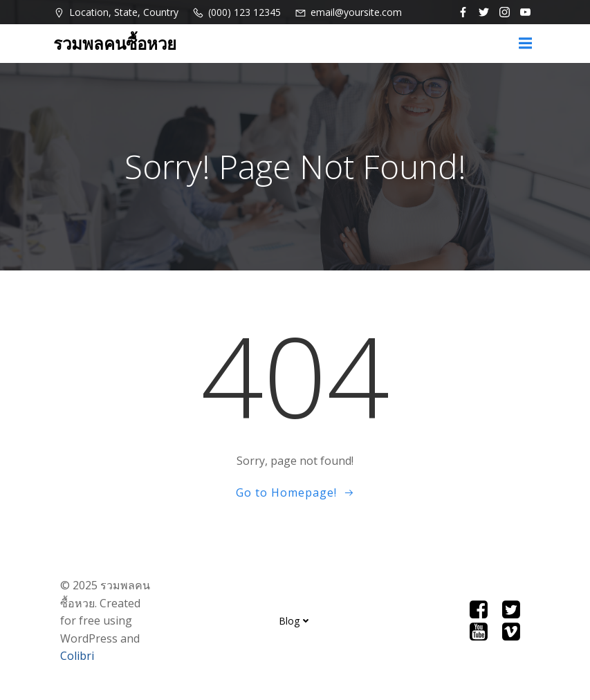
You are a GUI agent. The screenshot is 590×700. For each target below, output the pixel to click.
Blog (295, 621)
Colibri (77, 656)
